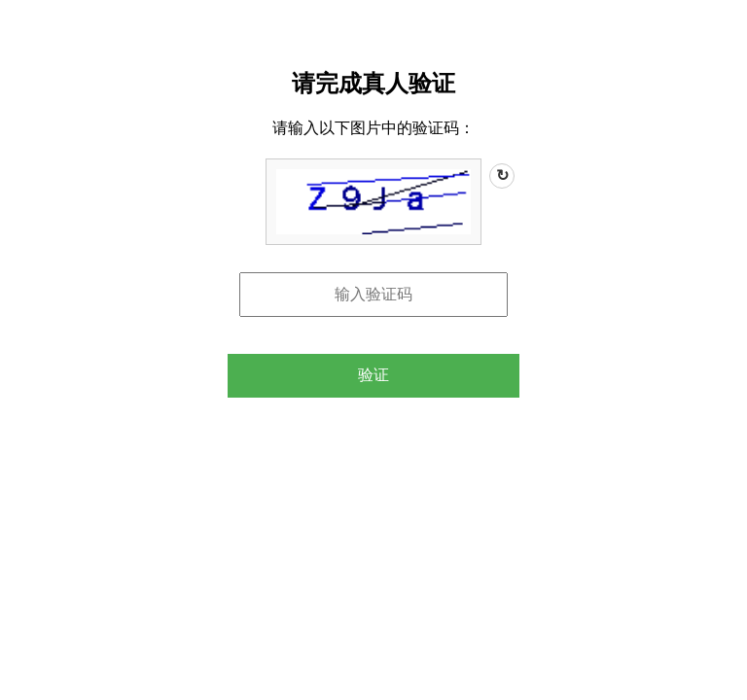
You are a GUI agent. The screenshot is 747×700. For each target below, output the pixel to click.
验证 (373, 375)
